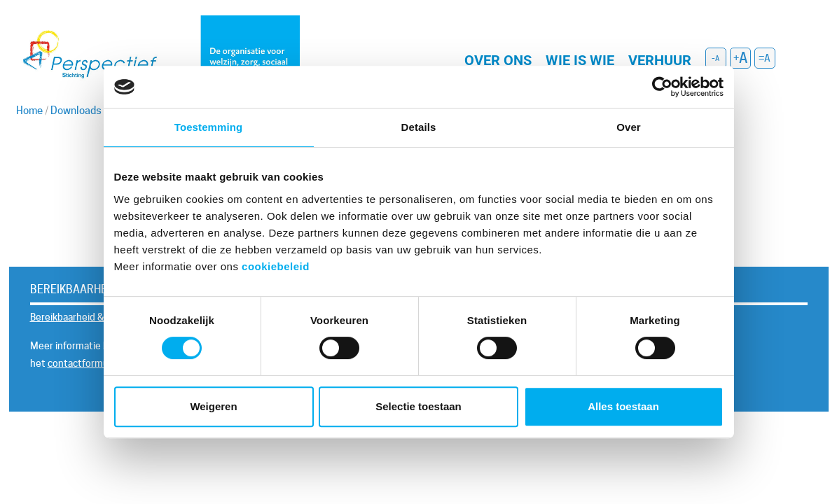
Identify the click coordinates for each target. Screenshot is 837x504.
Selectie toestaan (418, 406)
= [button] (761, 58)
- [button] (713, 58)
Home (29, 111)
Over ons (498, 60)
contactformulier (85, 363)
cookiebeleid (276, 266)
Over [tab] (629, 127)
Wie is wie (580, 60)
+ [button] (736, 58)
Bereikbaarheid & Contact (86, 317)
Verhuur (660, 60)
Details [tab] (419, 127)
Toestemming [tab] (209, 127)
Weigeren (213, 406)
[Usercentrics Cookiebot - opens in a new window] (662, 87)
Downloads (76, 111)
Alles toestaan (623, 406)
